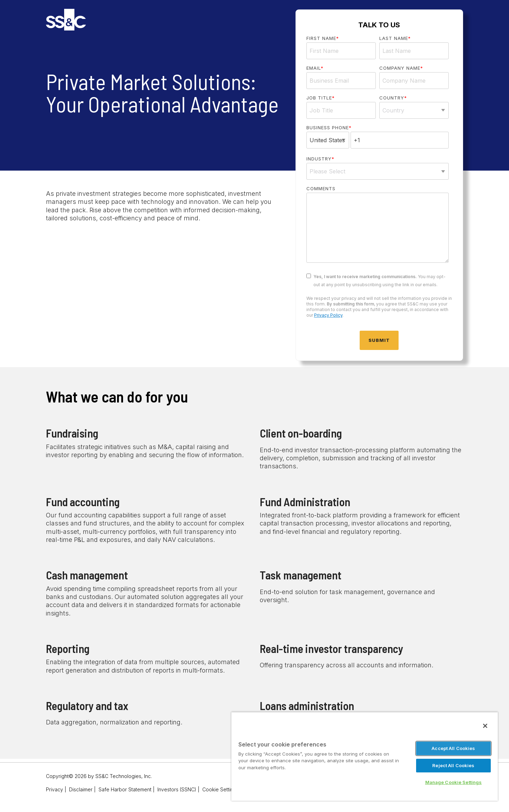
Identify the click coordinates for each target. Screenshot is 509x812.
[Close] (485, 726)
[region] (365, 756)
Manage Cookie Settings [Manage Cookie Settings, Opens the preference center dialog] (454, 782)
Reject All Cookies (453, 765)
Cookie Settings (220, 789)
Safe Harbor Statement (125, 789)
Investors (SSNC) (177, 789)
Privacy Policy (328, 315)
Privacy (55, 789)
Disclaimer (81, 789)
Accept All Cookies (453, 748)
